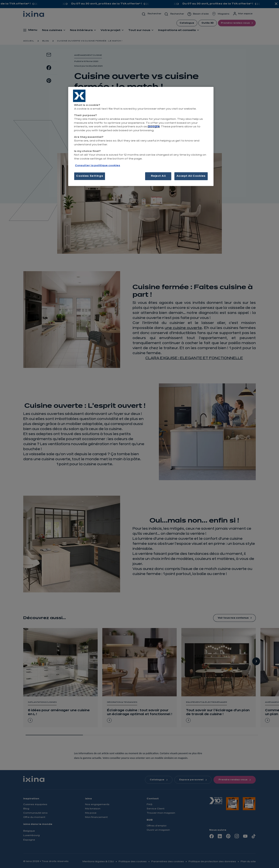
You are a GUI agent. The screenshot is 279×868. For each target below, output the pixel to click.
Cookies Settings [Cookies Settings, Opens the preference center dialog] (90, 176)
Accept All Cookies (191, 176)
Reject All (158, 176)
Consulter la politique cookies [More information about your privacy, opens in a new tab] (98, 166)
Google (154, 127)
